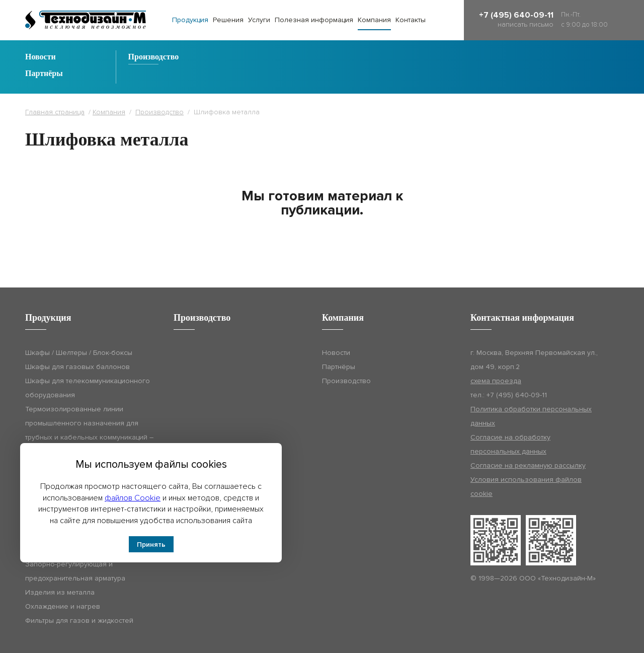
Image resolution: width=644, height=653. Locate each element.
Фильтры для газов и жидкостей (79, 621)
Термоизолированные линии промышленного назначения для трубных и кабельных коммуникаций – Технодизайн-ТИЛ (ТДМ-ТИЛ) (89, 430)
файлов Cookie (133, 498)
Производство (154, 57)
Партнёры (44, 74)
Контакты (411, 20)
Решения (228, 20)
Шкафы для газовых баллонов (77, 367)
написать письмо (526, 24)
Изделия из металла (60, 592)
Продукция (190, 20)
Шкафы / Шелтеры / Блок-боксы (79, 353)
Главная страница (55, 112)
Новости (41, 57)
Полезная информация (314, 20)
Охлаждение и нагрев (63, 606)
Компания (374, 20)
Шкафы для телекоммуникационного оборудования (88, 388)
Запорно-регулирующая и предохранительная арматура (75, 571)
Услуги (259, 20)
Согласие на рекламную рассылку (528, 465)
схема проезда (496, 381)
